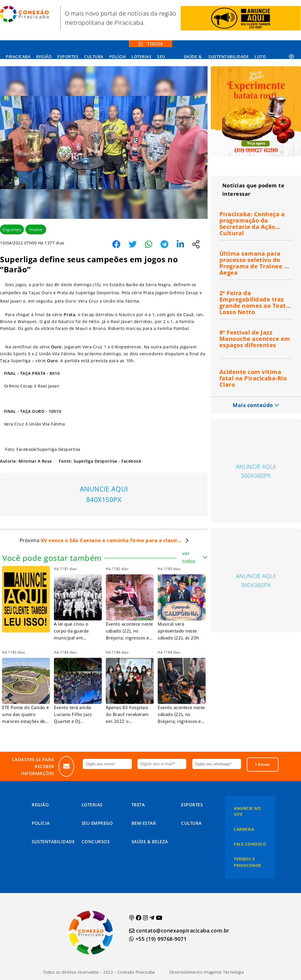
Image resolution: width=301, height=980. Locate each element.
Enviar (263, 765)
